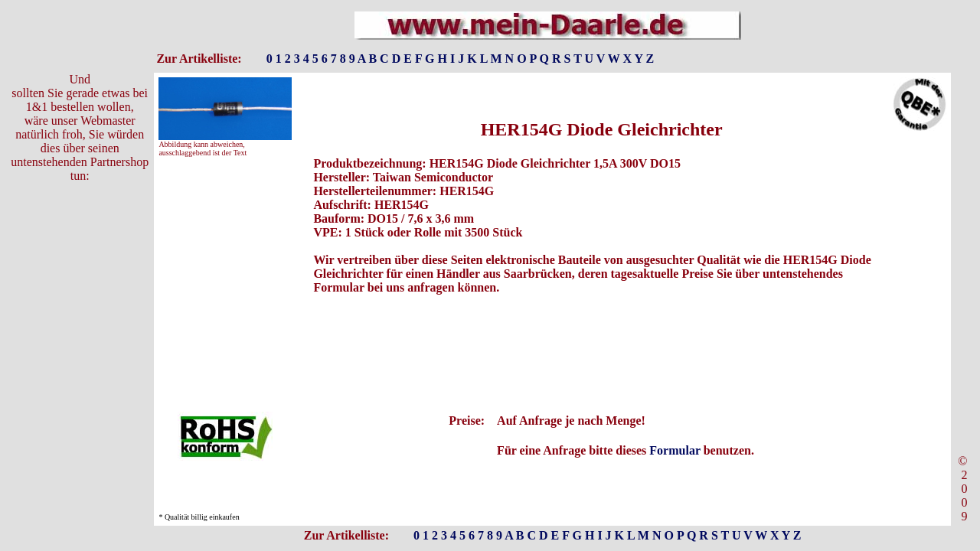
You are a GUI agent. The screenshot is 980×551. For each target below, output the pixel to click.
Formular (675, 450)
